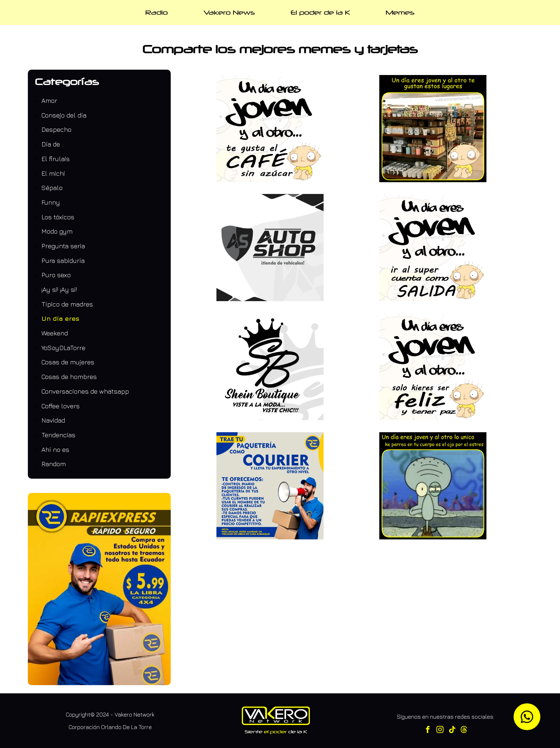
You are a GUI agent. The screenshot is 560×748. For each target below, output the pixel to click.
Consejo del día (64, 115)
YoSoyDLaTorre (63, 348)
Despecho (56, 129)
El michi (53, 173)
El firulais (56, 159)
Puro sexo (56, 275)
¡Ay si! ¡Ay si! (59, 290)
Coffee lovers (61, 406)
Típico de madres (67, 304)
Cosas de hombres (69, 377)
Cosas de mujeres (68, 362)
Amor (49, 101)
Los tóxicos (58, 217)
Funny (51, 202)
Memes (400, 12)
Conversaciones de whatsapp (85, 391)
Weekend (55, 333)
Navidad (53, 420)
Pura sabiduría (63, 261)
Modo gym (57, 231)
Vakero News (229, 12)
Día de (51, 144)
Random (54, 464)
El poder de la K (320, 12)
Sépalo (52, 188)
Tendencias (58, 435)
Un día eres (60, 318)
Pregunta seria (63, 246)
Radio (157, 12)
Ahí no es (55, 450)
